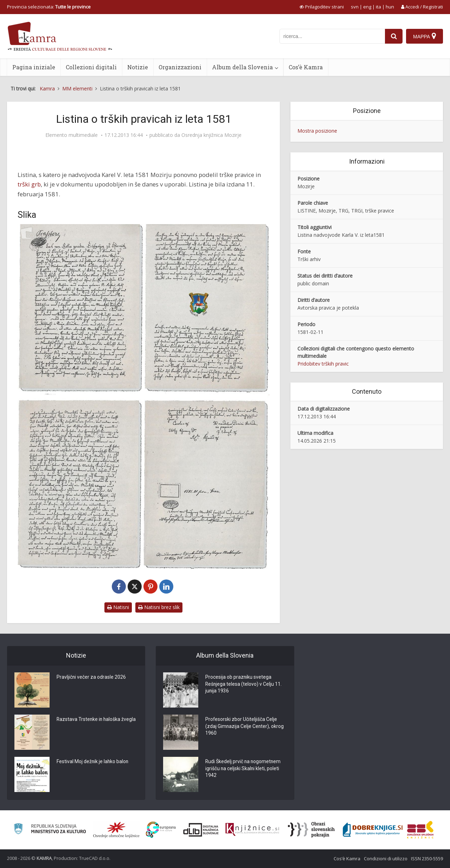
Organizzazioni (180, 67)
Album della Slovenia (242, 67)
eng (367, 7)
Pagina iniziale (34, 67)
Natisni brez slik (159, 607)
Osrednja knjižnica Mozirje (211, 135)
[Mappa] (425, 36)
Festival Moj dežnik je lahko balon (93, 762)
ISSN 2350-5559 (427, 859)
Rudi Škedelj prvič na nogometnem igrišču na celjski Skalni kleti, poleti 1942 (244, 769)
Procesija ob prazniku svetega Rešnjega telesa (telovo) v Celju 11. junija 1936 (244, 685)
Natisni (118, 607)
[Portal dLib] (201, 830)
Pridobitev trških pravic (323, 364)
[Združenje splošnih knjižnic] (420, 830)
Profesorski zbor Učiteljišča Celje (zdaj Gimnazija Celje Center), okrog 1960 (245, 727)
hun (390, 7)
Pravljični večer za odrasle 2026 (91, 678)
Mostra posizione (317, 131)
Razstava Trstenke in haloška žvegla (97, 720)
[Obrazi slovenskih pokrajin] (311, 830)
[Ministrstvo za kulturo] (50, 830)
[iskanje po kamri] (332, 36)
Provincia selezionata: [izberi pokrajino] (49, 7)
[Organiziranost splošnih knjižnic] (116, 830)
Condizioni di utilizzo (386, 859)
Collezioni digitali (91, 67)
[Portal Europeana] (161, 830)
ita (378, 7)
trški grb (29, 184)
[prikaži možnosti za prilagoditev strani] (322, 7)
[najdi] (394, 36)
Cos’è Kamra (306, 67)
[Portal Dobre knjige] (373, 830)
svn (355, 7)
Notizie (138, 67)
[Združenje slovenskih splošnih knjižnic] (252, 830)
